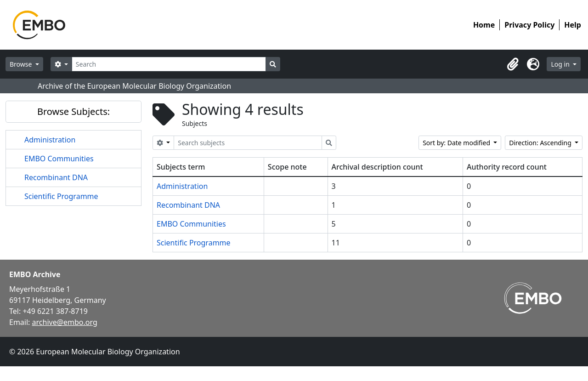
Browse (22, 64)
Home (484, 25)
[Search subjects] (248, 143)
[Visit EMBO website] (533, 298)
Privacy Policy (529, 25)
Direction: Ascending (541, 143)
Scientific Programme (61, 196)
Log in (561, 64)
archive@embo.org (65, 322)
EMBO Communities (59, 159)
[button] (513, 64)
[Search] (169, 64)
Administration (50, 140)
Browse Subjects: (73, 111)
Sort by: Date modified (457, 143)
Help (573, 25)
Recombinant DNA (56, 177)
